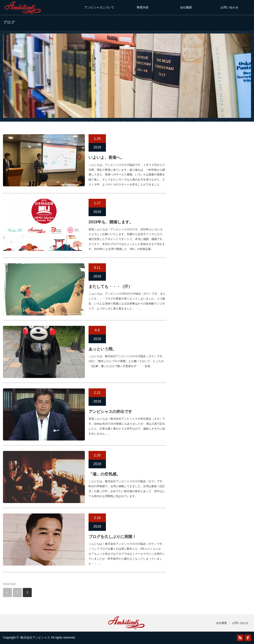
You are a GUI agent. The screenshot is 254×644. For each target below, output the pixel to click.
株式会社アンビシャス (35, 638)
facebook (248, 638)
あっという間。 (102, 349)
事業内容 (143, 7)
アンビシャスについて (99, 7)
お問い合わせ (229, 7)
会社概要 (186, 7)
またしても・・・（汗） (110, 287)
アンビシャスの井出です (110, 412)
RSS (240, 638)
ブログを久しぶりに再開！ (112, 537)
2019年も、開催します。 (111, 222)
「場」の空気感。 (104, 474)
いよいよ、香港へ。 (106, 157)
